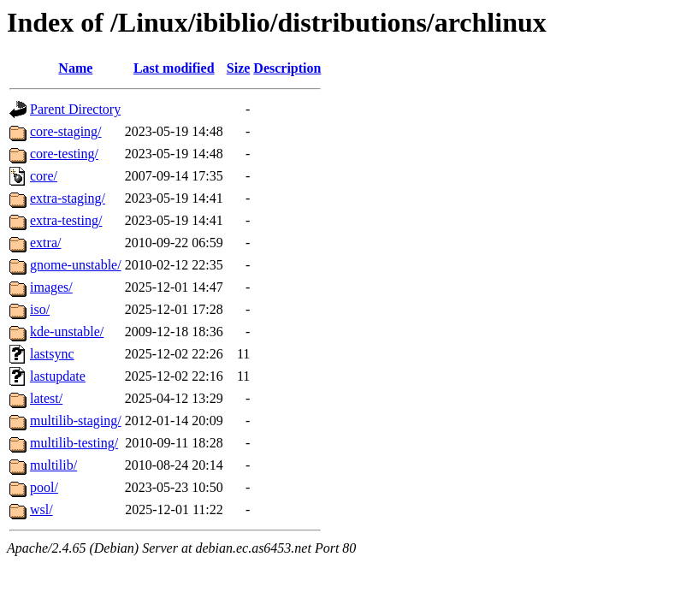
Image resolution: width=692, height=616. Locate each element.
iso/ (40, 309)
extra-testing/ (66, 220)
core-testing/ (64, 154)
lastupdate (58, 376)
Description (287, 68)
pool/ (44, 487)
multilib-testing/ (74, 443)
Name (75, 68)
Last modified (174, 68)
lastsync (52, 354)
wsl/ (41, 509)
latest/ (46, 398)
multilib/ (53, 465)
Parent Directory (75, 109)
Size (239, 68)
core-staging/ (66, 131)
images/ (51, 287)
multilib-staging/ (76, 421)
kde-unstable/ (67, 332)
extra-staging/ (68, 198)
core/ (44, 176)
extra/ (45, 243)
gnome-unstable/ (76, 265)
